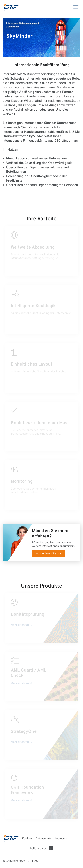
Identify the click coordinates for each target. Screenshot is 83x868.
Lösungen (11, 23)
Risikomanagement (29, 23)
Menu (76, 7)
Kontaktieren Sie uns (48, 553)
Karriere (27, 838)
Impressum (62, 838)
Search (64, 7)
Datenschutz (43, 838)
